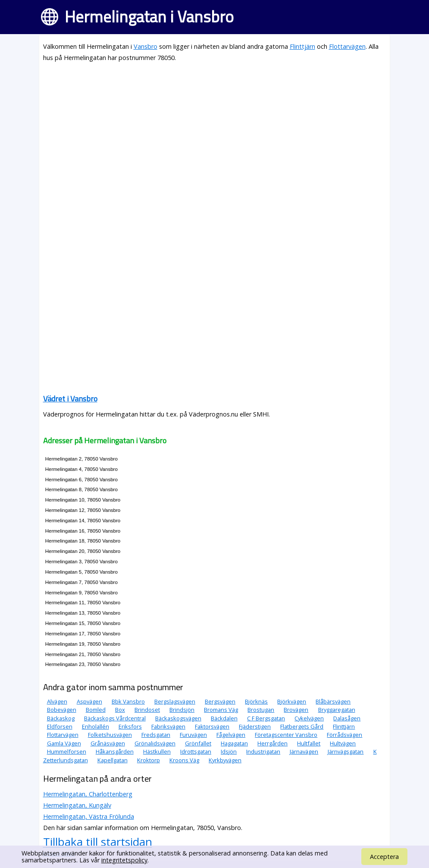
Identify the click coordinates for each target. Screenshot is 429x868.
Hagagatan (234, 743)
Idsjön (229, 751)
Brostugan (261, 710)
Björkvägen (292, 701)
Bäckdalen (224, 718)
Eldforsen (60, 726)
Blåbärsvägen (333, 701)
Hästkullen (157, 751)
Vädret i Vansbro (70, 399)
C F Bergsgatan (266, 718)
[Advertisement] (215, 130)
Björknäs (256, 701)
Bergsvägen (220, 701)
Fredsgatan (156, 735)
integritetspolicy (124, 860)
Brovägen (296, 710)
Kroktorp (149, 760)
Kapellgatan (113, 760)
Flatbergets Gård (302, 726)
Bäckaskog (61, 718)
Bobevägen (62, 710)
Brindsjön (182, 710)
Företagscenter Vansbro (286, 735)
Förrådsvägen (344, 735)
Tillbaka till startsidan (98, 842)
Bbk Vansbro (128, 701)
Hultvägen (343, 743)
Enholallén (96, 726)
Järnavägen (304, 751)
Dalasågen (347, 718)
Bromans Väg (221, 710)
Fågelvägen (231, 735)
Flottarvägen (347, 46)
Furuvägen (193, 735)
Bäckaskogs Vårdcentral (115, 718)
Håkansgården (115, 751)
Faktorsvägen (212, 726)
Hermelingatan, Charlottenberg (88, 794)
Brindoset (147, 710)
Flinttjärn (302, 46)
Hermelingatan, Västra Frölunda (89, 816)
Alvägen (57, 701)
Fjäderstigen (255, 726)
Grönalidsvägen (155, 743)
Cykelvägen (309, 718)
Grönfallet (198, 743)
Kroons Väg (184, 760)
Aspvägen (89, 701)
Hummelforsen (67, 751)
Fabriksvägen (168, 726)
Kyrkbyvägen (225, 760)
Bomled (96, 710)
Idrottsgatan (196, 751)
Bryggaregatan (337, 710)
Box (120, 710)
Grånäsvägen (108, 743)
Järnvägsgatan (346, 751)
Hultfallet (309, 743)
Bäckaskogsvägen (178, 718)
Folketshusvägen (110, 735)
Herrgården (272, 743)
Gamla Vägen (64, 743)
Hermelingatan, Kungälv (77, 805)
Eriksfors (130, 726)
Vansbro (146, 46)
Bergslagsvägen (175, 701)
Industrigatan (263, 751)
